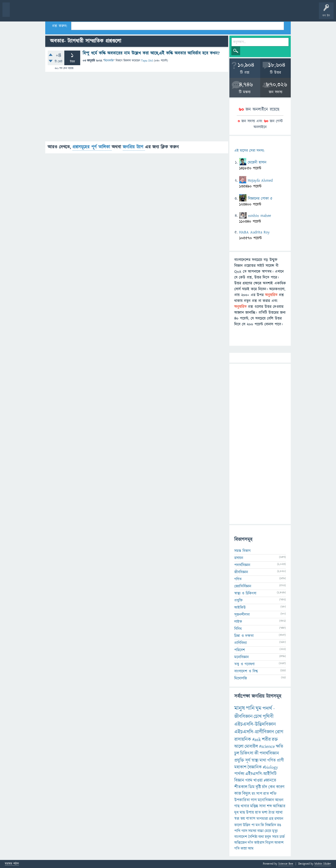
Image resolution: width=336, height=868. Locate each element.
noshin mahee (259, 216)
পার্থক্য (239, 774)
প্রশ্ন (34, 13)
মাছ (242, 813)
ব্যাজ (182, 13)
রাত (266, 794)
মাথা (263, 760)
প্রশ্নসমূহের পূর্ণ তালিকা (92, 147)
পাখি (237, 831)
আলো (239, 747)
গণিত (238, 579)
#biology (270, 767)
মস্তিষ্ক (254, 806)
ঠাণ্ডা (272, 813)
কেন (272, 787)
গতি (237, 848)
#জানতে (270, 780)
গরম (249, 780)
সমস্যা (252, 831)
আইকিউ (240, 607)
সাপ (259, 794)
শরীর (266, 740)
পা (253, 825)
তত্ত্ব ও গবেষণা (244, 664)
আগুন (279, 800)
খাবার (245, 806)
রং (253, 794)
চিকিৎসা (247, 753)
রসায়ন (239, 558)
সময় (275, 837)
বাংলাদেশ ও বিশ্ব (246, 671)
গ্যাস (244, 831)
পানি (250, 708)
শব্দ (269, 806)
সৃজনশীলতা (242, 615)
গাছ (237, 806)
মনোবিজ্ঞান (241, 657)
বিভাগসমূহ (80, 13)
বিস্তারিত (271, 825)
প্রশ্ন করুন (110, 13)
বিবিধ (238, 629)
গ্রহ (271, 819)
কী (256, 753)
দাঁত (250, 843)
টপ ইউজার (197, 13)
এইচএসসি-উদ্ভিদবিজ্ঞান (255, 724)
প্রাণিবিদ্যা (241, 643)
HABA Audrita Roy (254, 232)
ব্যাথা (279, 813)
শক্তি (273, 794)
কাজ (238, 794)
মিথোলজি (109, 61)
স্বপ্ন (237, 819)
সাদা (263, 806)
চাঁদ (265, 787)
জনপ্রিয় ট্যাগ (134, 147)
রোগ (279, 732)
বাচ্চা (260, 831)
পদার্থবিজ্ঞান (242, 565)
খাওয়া (258, 780)
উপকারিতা (242, 800)
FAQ (125, 13)
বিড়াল (269, 843)
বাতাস (251, 819)
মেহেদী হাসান (257, 162)
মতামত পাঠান (12, 864)
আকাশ (279, 843)
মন (258, 825)
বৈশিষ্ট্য (253, 837)
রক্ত (275, 740)
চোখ (258, 716)
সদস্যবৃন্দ (95, 13)
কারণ (280, 787)
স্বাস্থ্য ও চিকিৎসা (245, 593)
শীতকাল (241, 787)
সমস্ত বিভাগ (242, 551)
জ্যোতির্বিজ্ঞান (243, 586)
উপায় (250, 813)
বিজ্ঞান (239, 780)
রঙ (279, 825)
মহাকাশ (240, 767)
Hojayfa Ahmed (260, 180)
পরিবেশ (240, 650)
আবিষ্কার (279, 806)
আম (251, 848)
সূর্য (248, 760)
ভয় (243, 819)
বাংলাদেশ (241, 837)
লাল (254, 800)
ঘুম (258, 708)
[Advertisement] (137, 107)
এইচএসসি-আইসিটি (261, 774)
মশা (265, 813)
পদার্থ (267, 708)
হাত (258, 813)
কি (262, 825)
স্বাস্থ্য (255, 760)
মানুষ (240, 708)
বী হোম (19, 13)
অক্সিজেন (241, 843)
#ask (257, 740)
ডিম (252, 787)
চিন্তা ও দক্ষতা (244, 636)
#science (267, 747)
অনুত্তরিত (64, 13)
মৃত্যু (275, 831)
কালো (238, 825)
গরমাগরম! (49, 13)
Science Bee (286, 864)
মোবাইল (251, 747)
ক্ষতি (280, 747)
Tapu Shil (147, 61)
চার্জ (282, 837)
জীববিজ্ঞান (241, 572)
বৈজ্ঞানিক (255, 767)
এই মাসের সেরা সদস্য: (249, 151)
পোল (167, 13)
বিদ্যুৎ (246, 794)
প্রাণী (280, 760)
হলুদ (268, 837)
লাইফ (238, 622)
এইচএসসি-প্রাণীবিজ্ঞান (254, 732)
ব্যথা (261, 837)
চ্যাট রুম (152, 13)
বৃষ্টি (258, 787)
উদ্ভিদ (247, 825)
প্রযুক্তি (238, 600)
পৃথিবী (268, 716)
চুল (237, 753)
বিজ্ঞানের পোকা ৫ (260, 199)
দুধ (236, 813)
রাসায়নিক (243, 740)
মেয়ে (268, 831)
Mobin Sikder (323, 864)
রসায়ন (279, 819)
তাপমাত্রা (262, 819)
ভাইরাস (259, 843)
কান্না (244, 848)
